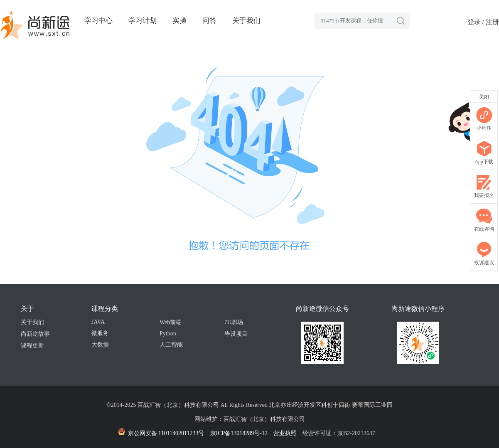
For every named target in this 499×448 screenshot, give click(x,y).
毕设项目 (236, 334)
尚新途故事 (35, 334)
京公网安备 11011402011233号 (161, 433)
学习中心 (98, 21)
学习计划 (143, 21)
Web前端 (171, 322)
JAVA (98, 322)
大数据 (100, 345)
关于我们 (246, 21)
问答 (209, 21)
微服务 (100, 333)
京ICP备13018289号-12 (239, 433)
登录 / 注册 (483, 22)
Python (168, 334)
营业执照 (285, 433)
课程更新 (32, 346)
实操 (179, 21)
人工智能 (171, 345)
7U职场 (234, 322)
